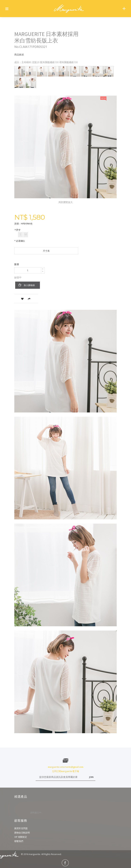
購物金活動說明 (22, 833)
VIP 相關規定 (21, 837)
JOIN (91, 777)
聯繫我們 (19, 841)
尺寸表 (46, 251)
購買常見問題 (21, 828)
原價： (18, 224)
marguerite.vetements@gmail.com (66, 767)
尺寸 (18, 230)
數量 (17, 264)
